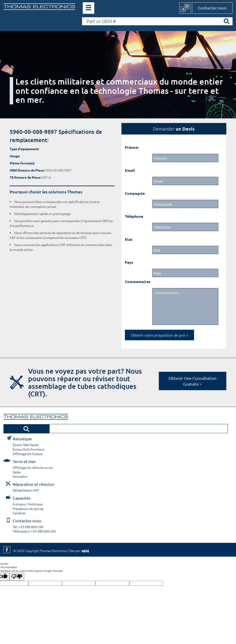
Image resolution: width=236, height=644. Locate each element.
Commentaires (138, 282)
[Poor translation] (17, 577)
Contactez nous (212, 8)
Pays (129, 262)
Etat (129, 239)
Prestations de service (28, 509)
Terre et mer (24, 461)
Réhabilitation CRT (26, 490)
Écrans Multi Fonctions (28, 449)
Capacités (22, 498)
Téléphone (134, 216)
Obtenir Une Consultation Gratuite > (192, 381)
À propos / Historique (28, 504)
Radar (17, 472)
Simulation (20, 476)
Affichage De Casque (28, 454)
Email (130, 170)
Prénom (132, 147)
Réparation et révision (33, 484)
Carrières (19, 513)
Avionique (22, 439)
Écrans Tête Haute (26, 445)
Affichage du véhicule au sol (33, 467)
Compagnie (135, 193)
